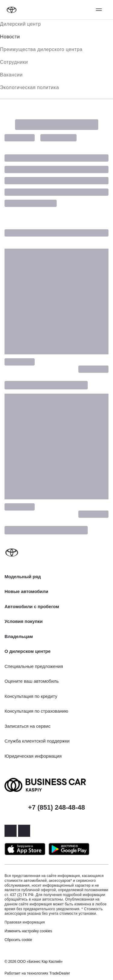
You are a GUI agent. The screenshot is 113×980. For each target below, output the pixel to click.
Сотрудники (14, 62)
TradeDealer (60, 973)
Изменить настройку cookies (28, 931)
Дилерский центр (20, 24)
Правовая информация (25, 922)
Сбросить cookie (18, 940)
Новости (10, 37)
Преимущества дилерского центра (41, 49)
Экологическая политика (30, 87)
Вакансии (11, 75)
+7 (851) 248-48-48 (56, 807)
